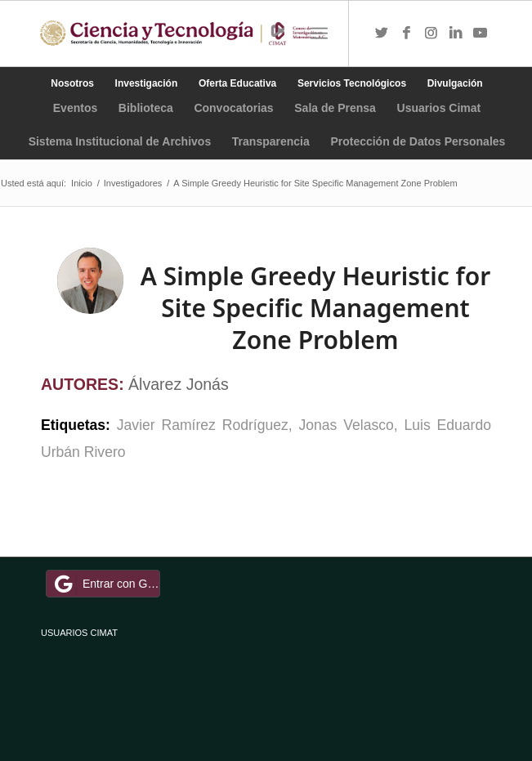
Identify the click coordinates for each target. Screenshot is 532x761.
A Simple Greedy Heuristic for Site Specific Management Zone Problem (316, 308)
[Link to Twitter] (382, 34)
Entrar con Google (105, 584)
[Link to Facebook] (406, 34)
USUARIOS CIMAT (79, 633)
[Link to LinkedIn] (455, 34)
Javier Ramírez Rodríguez (203, 425)
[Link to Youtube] (480, 34)
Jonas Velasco (346, 425)
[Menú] (319, 34)
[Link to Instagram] (431, 34)
